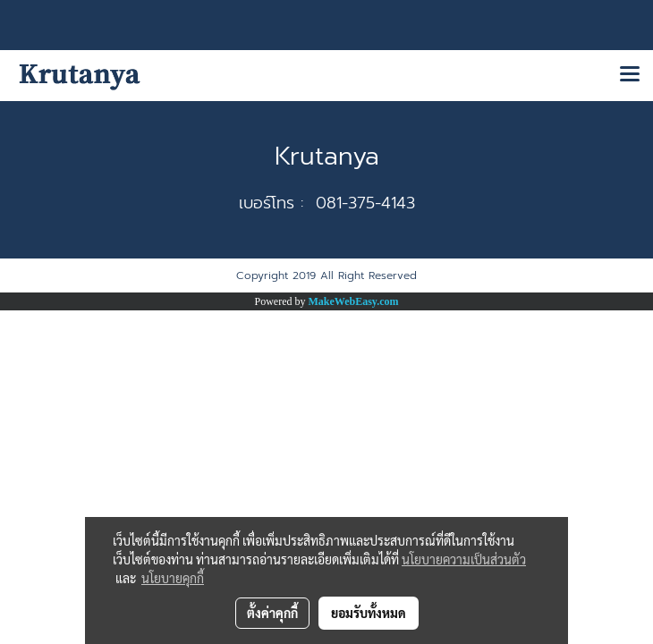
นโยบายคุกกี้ (173, 578)
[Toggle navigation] (630, 75)
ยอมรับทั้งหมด (369, 613)
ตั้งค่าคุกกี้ (272, 613)
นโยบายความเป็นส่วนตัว (464, 559)
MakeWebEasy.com (354, 301)
